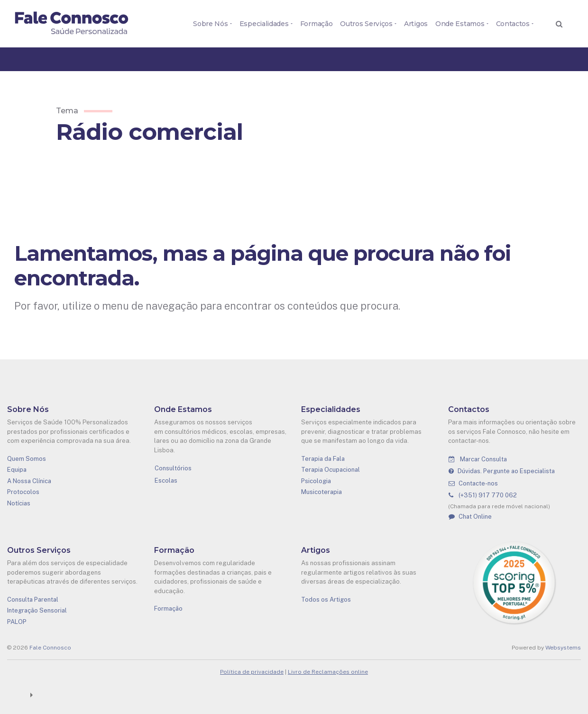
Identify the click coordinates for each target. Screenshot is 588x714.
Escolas (166, 481)
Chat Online (470, 517)
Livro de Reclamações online (328, 672)
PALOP (17, 622)
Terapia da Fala (323, 459)
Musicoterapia (322, 492)
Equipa (17, 470)
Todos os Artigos (326, 600)
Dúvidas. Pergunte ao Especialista (502, 471)
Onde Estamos (460, 24)
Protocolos (23, 492)
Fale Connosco (50, 648)
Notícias (19, 503)
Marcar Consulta (478, 459)
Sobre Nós (210, 24)
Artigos (416, 24)
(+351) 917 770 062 (483, 495)
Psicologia (316, 481)
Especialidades (264, 24)
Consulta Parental (33, 600)
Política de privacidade (252, 672)
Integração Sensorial (37, 610)
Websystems (563, 648)
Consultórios (173, 468)
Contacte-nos (473, 483)
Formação (317, 24)
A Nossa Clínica (29, 481)
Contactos (513, 24)
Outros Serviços (366, 24)
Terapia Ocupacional (331, 470)
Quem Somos (27, 459)
